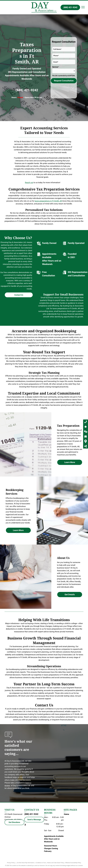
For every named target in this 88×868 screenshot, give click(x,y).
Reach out (29, 183)
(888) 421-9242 (27, 90)
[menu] (83, 7)
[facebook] (25, 825)
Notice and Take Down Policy (56, 863)
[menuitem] (72, 814)
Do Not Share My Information (26, 863)
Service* (55, 67)
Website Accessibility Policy (73, 863)
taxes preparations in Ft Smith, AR (48, 201)
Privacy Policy (11, 863)
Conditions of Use (41, 863)
